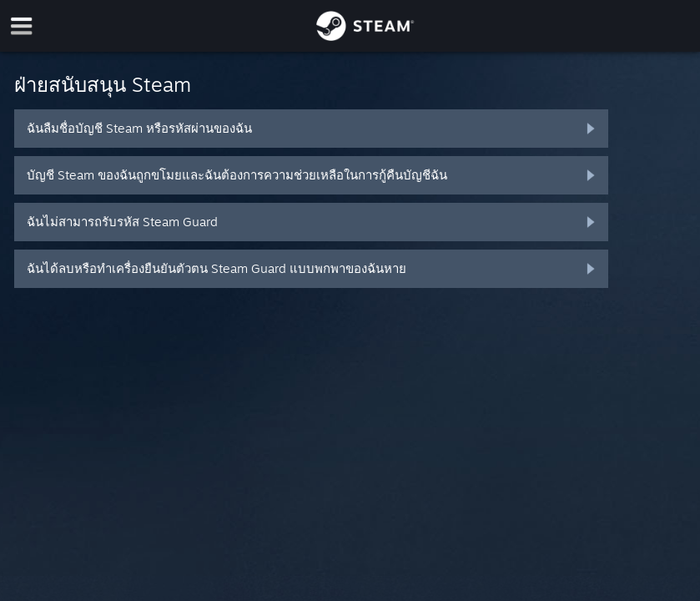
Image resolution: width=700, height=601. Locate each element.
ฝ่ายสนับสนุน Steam (103, 84)
